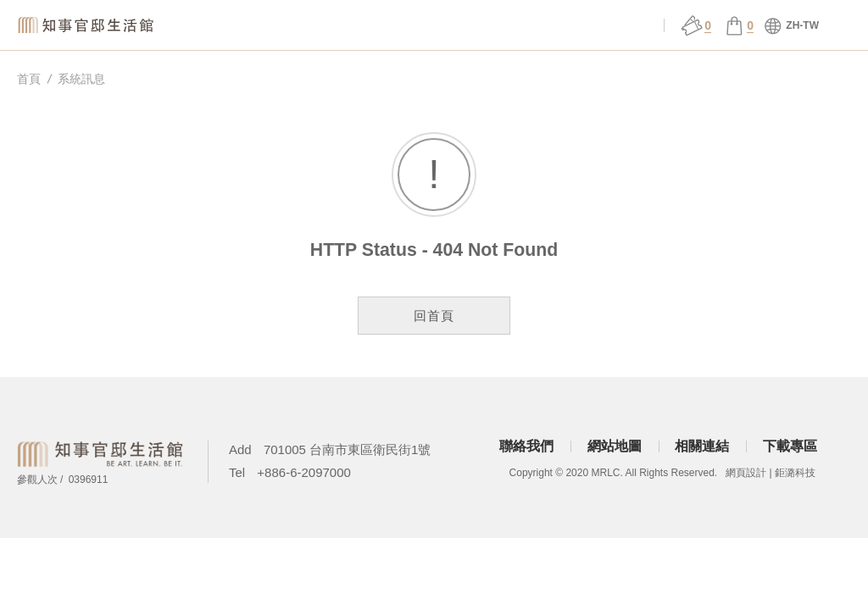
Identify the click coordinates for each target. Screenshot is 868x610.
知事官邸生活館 (89, 25)
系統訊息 (81, 79)
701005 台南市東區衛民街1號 (348, 449)
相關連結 (702, 446)
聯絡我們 (526, 446)
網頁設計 (746, 473)
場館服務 (387, 26)
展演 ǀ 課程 (466, 26)
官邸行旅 (546, 26)
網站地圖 (615, 446)
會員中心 (625, 26)
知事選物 (229, 26)
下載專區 (790, 446)
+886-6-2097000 (304, 472)
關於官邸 (309, 26)
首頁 (29, 79)
